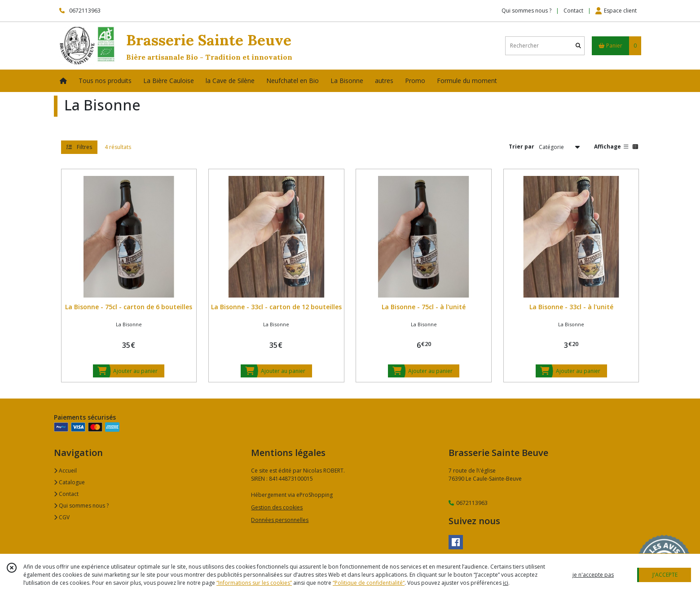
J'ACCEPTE (665, 575)
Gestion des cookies (277, 507)
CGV (62, 517)
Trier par (522, 147)
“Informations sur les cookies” (254, 583)
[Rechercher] (578, 46)
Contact (573, 11)
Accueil (65, 471)
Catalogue (69, 482)
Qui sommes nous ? (81, 506)
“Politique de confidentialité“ (369, 583)
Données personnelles (280, 520)
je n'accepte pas (593, 575)
